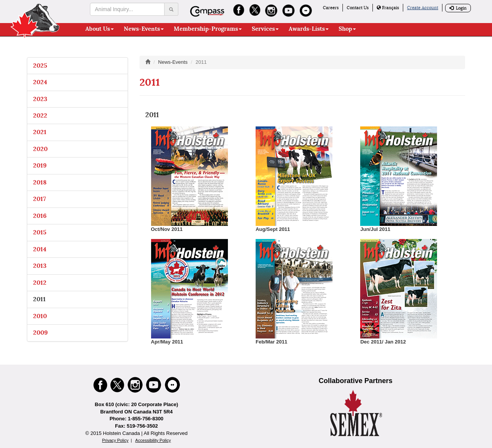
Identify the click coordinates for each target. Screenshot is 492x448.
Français (388, 8)
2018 (40, 182)
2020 (40, 149)
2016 (40, 216)
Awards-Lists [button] (309, 29)
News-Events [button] (144, 29)
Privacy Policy (115, 440)
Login (458, 8)
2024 (40, 82)
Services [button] (265, 29)
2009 (40, 333)
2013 (40, 266)
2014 (40, 249)
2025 (40, 66)
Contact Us (358, 8)
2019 (40, 165)
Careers (331, 8)
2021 (40, 132)
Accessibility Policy (153, 440)
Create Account (423, 8)
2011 (39, 299)
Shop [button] (347, 29)
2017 (40, 199)
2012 (40, 283)
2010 (40, 316)
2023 (40, 99)
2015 (40, 232)
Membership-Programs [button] (208, 29)
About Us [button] (100, 29)
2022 (40, 115)
